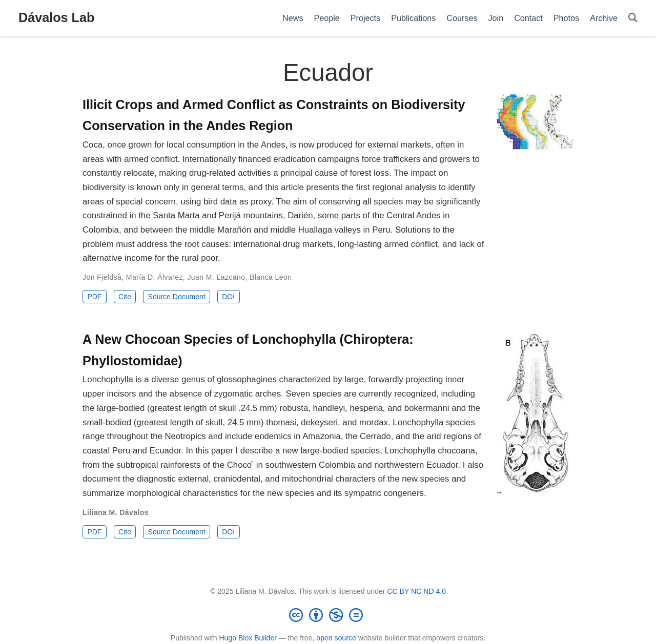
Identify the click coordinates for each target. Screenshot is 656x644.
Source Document (177, 297)
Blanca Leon (271, 277)
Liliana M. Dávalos (116, 512)
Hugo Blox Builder (248, 638)
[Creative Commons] (328, 615)
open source (336, 638)
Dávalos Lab (56, 17)
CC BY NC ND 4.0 (416, 591)
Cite (125, 297)
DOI (228, 297)
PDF (94, 297)
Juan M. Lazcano (216, 277)
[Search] (633, 18)
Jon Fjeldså (102, 277)
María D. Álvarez (155, 277)
